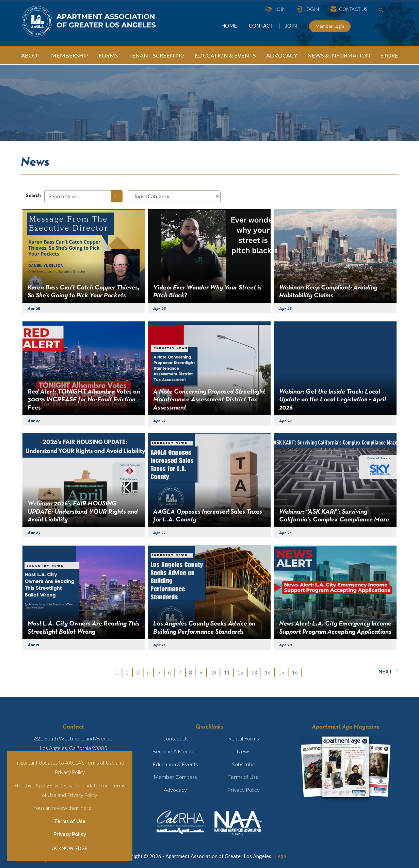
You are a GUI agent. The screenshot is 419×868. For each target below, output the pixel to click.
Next (389, 670)
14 (268, 672)
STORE (389, 55)
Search (33, 195)
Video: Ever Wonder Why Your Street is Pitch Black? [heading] (207, 292)
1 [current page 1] (117, 672)
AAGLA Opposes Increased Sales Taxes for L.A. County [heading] (208, 516)
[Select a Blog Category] (174, 196)
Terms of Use (70, 821)
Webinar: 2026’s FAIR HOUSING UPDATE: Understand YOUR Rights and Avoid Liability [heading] (83, 512)
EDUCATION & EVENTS (225, 55)
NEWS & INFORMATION (339, 55)
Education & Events (175, 764)
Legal (281, 856)
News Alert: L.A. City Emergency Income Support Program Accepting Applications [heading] (335, 628)
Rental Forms (244, 738)
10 (213, 672)
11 (227, 672)
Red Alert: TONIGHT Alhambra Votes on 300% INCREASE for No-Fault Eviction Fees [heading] (84, 400)
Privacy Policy (70, 834)
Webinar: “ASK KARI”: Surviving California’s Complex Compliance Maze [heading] (334, 516)
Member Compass (175, 777)
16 (295, 672)
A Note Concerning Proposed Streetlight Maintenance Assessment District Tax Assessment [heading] (209, 400)
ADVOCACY (282, 55)
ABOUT (31, 55)
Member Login (330, 26)
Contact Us (175, 738)
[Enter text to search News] (78, 196)
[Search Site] (382, 9)
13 (254, 672)
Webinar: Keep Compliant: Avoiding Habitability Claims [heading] (328, 292)
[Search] (117, 196)
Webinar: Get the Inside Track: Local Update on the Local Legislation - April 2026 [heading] (333, 400)
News (244, 751)
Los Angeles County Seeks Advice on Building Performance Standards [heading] (204, 628)
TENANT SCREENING (156, 55)
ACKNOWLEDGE (70, 848)
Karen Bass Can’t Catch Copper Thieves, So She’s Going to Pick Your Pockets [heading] (84, 292)
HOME (230, 26)
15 (281, 672)
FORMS (108, 55)
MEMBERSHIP (70, 55)
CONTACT (262, 26)
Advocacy (175, 790)
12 (240, 672)
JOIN (291, 26)
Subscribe (244, 764)
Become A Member (175, 751)
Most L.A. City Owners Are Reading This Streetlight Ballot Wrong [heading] (84, 628)
